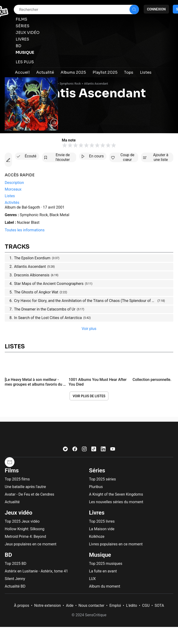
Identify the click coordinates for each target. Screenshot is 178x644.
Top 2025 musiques (106, 564)
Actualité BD (15, 586)
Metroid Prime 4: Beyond (25, 537)
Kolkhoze (97, 537)
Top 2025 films (17, 479)
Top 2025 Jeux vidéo (22, 521)
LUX (92, 579)
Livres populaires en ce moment (116, 544)
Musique (100, 555)
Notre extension (48, 605)
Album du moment (105, 586)
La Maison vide (102, 529)
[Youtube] (113, 450)
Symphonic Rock (70, 84)
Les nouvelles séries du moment (116, 502)
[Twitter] (65, 450)
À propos (22, 605)
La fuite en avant (103, 571)
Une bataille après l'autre (25, 487)
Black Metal (59, 215)
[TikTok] (94, 450)
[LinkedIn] (103, 450)
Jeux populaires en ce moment (31, 544)
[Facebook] (75, 450)
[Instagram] (84, 450)
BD (8, 555)
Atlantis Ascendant (96, 84)
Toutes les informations (25, 230)
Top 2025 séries (102, 479)
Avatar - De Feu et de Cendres (29, 494)
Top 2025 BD (16, 564)
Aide (70, 605)
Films (12, 470)
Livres (97, 513)
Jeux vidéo (19, 513)
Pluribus (96, 487)
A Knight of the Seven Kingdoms (116, 494)
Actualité (12, 502)
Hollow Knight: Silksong (25, 529)
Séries (97, 470)
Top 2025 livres (102, 521)
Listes (15, 347)
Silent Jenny (15, 579)
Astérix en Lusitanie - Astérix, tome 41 (36, 571)
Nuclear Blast (28, 222)
